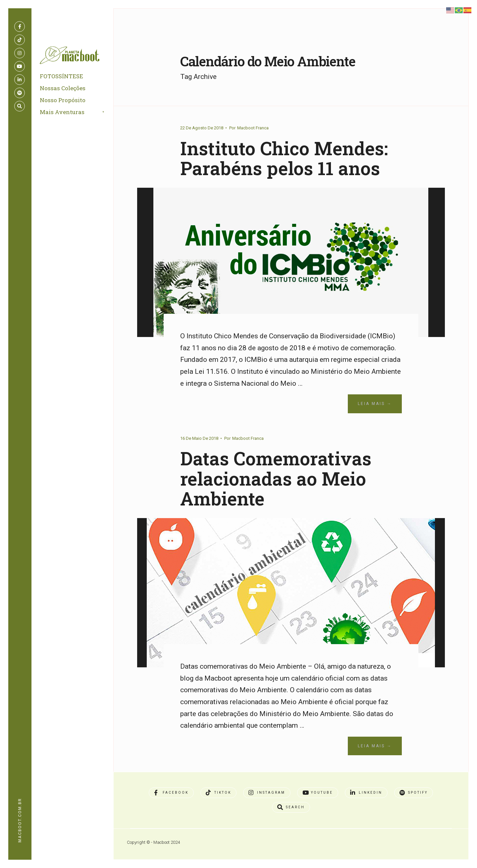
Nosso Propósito (63, 100)
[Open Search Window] (20, 106)
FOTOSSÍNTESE (61, 76)
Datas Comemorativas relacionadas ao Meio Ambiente (276, 478)
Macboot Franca (253, 128)
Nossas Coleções (63, 88)
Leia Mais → (375, 404)
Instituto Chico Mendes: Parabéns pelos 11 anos (284, 158)
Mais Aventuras (62, 112)
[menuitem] (80, 112)
